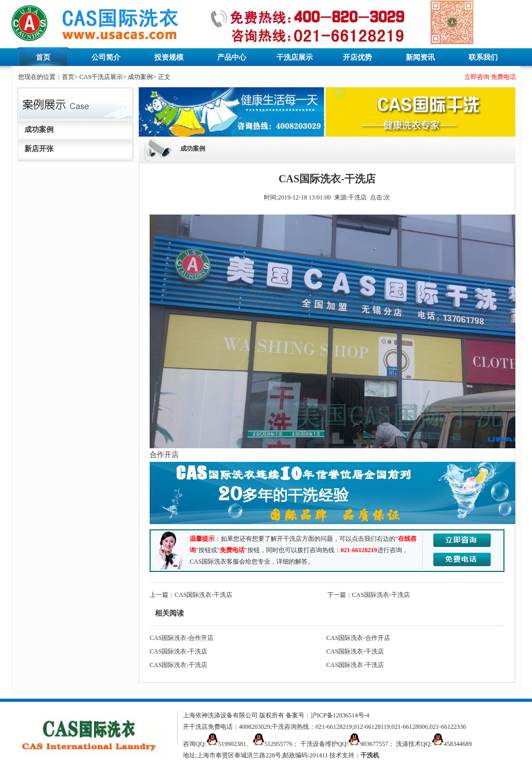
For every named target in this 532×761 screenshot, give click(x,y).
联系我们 (483, 57)
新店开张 (39, 149)
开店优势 (357, 57)
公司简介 (106, 57)
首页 (43, 57)
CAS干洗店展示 (101, 77)
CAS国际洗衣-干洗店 (203, 595)
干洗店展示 (295, 57)
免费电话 (503, 77)
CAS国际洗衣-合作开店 (182, 638)
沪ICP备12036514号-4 (340, 715)
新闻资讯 (420, 57)
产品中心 (232, 57)
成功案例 (140, 77)
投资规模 (169, 57)
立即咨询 (477, 77)
